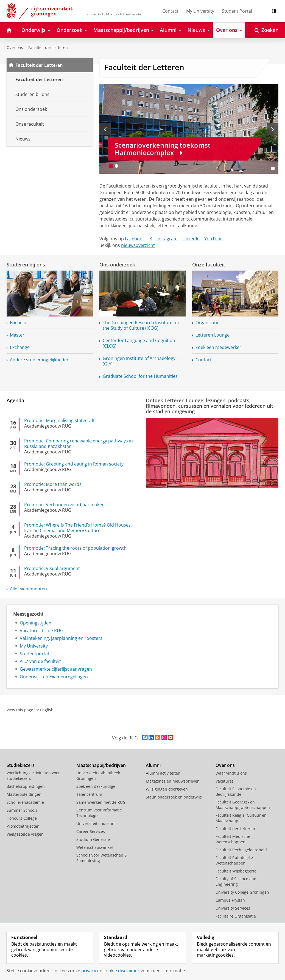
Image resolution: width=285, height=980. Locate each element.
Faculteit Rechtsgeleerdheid (241, 850)
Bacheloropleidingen (26, 786)
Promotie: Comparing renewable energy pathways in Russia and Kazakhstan (79, 444)
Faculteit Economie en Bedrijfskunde (236, 792)
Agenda (15, 400)
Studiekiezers (21, 765)
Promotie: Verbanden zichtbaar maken (64, 505)
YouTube (213, 239)
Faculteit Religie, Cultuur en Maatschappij (241, 818)
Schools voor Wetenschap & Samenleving (102, 858)
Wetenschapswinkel (95, 847)
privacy (89, 971)
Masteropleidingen (24, 794)
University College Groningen (242, 892)
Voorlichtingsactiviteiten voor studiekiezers (33, 776)
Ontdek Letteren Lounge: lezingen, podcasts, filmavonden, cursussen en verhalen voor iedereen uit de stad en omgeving (209, 406)
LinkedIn (191, 239)
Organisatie (207, 323)
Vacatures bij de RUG (42, 631)
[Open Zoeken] (266, 30)
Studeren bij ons (26, 265)
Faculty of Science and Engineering (236, 881)
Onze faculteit (209, 265)
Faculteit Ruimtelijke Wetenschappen (234, 860)
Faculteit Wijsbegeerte (236, 871)
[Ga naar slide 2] (116, 166)
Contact (170, 11)
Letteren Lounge (213, 335)
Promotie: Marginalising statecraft (59, 420)
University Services (233, 908)
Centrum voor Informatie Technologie (99, 813)
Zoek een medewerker (218, 347)
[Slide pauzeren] (273, 168)
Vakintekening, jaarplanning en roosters (61, 638)
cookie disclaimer (121, 971)
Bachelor (19, 323)
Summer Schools (22, 810)
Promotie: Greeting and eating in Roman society (74, 464)
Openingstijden (36, 623)
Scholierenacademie (25, 802)
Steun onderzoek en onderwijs (174, 797)
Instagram (167, 239)
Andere (40, 360)
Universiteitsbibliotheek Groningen (98, 776)
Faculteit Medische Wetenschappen (233, 839)
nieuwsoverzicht (138, 245)
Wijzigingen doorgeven (167, 789)
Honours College (22, 818)
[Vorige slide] (105, 129)
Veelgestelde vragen (25, 834)
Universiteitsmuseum (96, 823)
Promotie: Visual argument (52, 568)
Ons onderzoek (117, 265)
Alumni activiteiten (163, 773)
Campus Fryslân (230, 900)
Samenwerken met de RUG (101, 802)
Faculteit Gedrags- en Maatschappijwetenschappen (243, 805)
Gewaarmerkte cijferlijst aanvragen (56, 669)
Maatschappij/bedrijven (101, 765)
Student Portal (237, 11)
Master (17, 335)
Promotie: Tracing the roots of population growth (75, 548)
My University (200, 11)
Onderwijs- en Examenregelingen (54, 677)
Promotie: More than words (53, 484)
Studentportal (34, 654)
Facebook (135, 239)
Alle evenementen (28, 589)
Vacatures (225, 781)
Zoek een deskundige (96, 786)
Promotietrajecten (23, 826)
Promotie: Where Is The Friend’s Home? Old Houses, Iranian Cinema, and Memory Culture (78, 528)
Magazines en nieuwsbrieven (173, 781)
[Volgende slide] (273, 129)
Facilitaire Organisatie (236, 916)
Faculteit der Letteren (48, 47)
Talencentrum (89, 794)
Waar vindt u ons (231, 773)
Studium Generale (93, 839)
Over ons (15, 47)
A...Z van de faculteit (40, 661)
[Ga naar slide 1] (111, 166)
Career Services (91, 831)
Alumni (153, 765)
